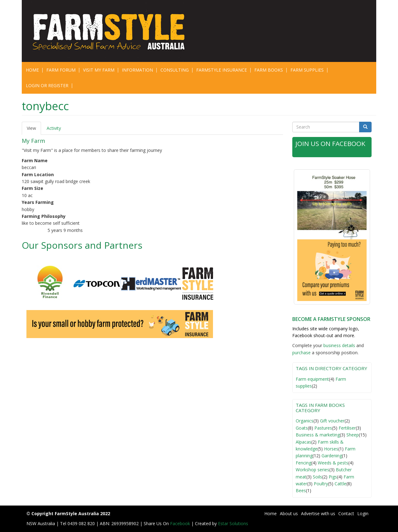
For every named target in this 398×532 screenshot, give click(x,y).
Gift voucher (332, 421)
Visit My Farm (99, 70)
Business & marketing (318, 435)
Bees (301, 490)
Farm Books (269, 70)
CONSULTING (175, 70)
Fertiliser (347, 428)
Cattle (340, 484)
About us (289, 513)
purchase (301, 353)
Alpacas (303, 442)
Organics (305, 421)
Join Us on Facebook (331, 144)
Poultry (321, 484)
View (34, 130)
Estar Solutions (233, 523)
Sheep (353, 435)
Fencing (303, 463)
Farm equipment (312, 379)
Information (137, 70)
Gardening (332, 456)
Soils (317, 477)
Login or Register (47, 85)
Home (32, 70)
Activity (54, 128)
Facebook (181, 523)
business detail (338, 345)
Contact (346, 513)
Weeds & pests (333, 463)
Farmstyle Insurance (222, 70)
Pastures (323, 428)
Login (363, 513)
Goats (302, 428)
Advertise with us (318, 513)
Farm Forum (61, 70)
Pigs (333, 477)
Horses (331, 449)
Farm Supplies (307, 70)
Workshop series (312, 470)
